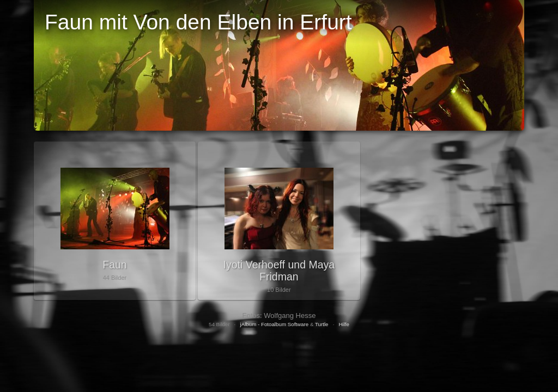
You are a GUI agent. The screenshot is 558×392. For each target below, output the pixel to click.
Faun (114, 265)
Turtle (322, 324)
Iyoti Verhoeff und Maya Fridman (279, 271)
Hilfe (344, 324)
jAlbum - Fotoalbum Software (274, 324)
